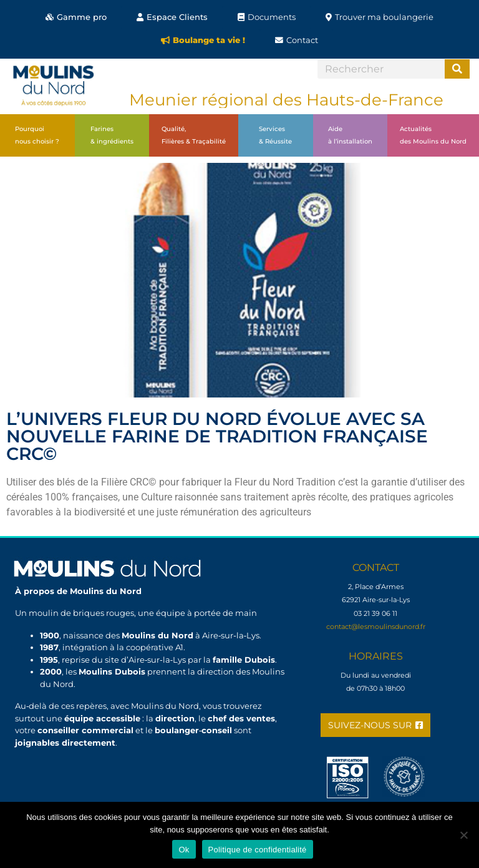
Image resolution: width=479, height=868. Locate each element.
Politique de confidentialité (258, 850)
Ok (184, 850)
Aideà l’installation (350, 135)
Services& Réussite (275, 135)
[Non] (463, 835)
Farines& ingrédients (112, 135)
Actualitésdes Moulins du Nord (433, 135)
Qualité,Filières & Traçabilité (194, 135)
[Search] (457, 69)
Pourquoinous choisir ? (37, 135)
